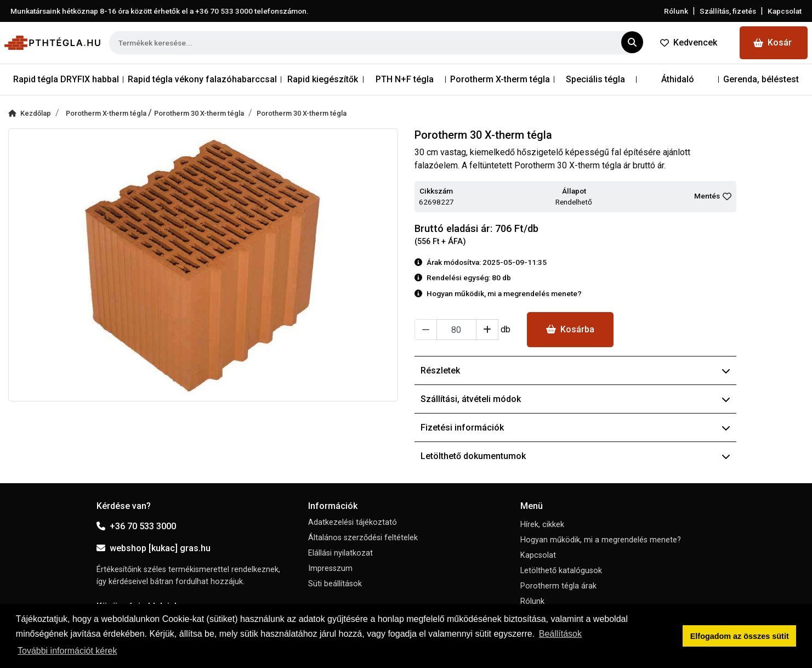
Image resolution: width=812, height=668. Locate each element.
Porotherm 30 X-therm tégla (199, 113)
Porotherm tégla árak (558, 586)
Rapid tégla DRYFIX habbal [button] (66, 79)
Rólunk (676, 11)
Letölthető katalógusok (561, 571)
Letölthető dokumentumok (575, 456)
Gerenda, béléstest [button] (761, 79)
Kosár (773, 43)
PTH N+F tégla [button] (405, 79)
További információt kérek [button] (67, 651)
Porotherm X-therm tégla (107, 113)
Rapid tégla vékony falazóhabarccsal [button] (202, 79)
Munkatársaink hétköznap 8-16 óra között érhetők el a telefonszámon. (160, 11)
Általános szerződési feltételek (363, 538)
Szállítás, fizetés (728, 11)
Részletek (575, 370)
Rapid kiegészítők (323, 79)
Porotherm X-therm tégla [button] (500, 79)
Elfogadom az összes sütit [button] (740, 636)
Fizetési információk (575, 428)
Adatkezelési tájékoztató (353, 522)
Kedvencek (689, 43)
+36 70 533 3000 (136, 526)
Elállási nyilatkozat (340, 553)
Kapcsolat (785, 11)
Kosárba (570, 329)
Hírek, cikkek (542, 525)
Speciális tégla (595, 79)
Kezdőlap (30, 113)
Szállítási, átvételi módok (575, 399)
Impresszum (330, 568)
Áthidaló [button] (678, 79)
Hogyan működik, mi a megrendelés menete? (601, 540)
